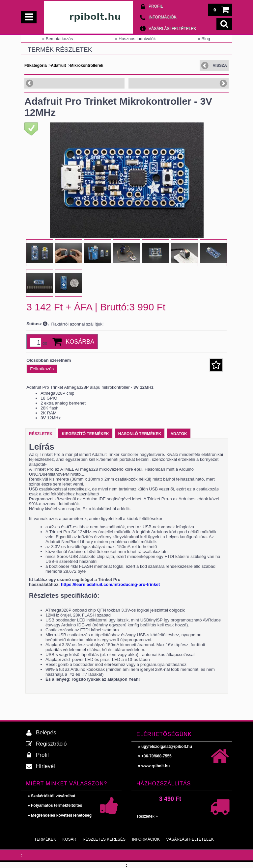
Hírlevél (45, 766)
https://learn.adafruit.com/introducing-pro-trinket (110, 584)
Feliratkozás (42, 369)
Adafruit (58, 66)
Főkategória (36, 66)
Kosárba (80, 342)
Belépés (46, 733)
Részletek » (147, 816)
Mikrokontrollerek (87, 66)
